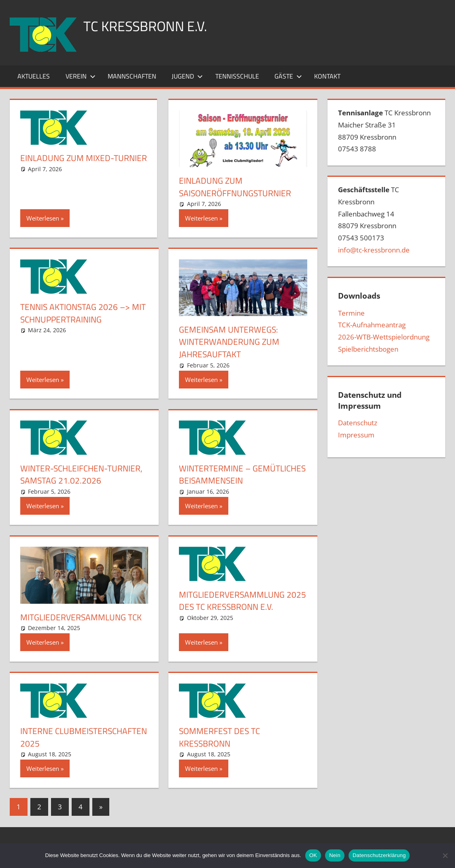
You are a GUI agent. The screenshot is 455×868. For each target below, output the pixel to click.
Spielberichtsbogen (368, 349)
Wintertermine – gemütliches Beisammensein (241, 474)
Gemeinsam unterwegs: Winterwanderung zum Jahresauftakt (231, 342)
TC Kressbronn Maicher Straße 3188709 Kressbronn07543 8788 (384, 131)
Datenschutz (358, 423)
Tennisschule (237, 76)
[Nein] (445, 855)
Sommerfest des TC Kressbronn (221, 737)
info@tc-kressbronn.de (374, 250)
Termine (351, 313)
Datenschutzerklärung (379, 855)
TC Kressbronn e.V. (149, 26)
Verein (81, 76)
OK (313, 855)
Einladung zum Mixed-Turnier (68, 164)
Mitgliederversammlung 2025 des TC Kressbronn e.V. (239, 601)
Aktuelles (34, 76)
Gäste (288, 76)
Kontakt (327, 76)
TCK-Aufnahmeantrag (372, 325)
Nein (335, 855)
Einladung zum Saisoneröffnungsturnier (238, 187)
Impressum (356, 435)
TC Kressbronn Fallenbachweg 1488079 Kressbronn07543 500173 (374, 220)
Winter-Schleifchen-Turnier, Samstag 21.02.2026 (81, 474)
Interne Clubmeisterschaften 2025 (79, 737)
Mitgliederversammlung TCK (84, 617)
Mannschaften (132, 76)
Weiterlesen (43, 218)
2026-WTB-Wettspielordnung (384, 337)
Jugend (187, 76)
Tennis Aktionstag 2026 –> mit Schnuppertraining (78, 313)
